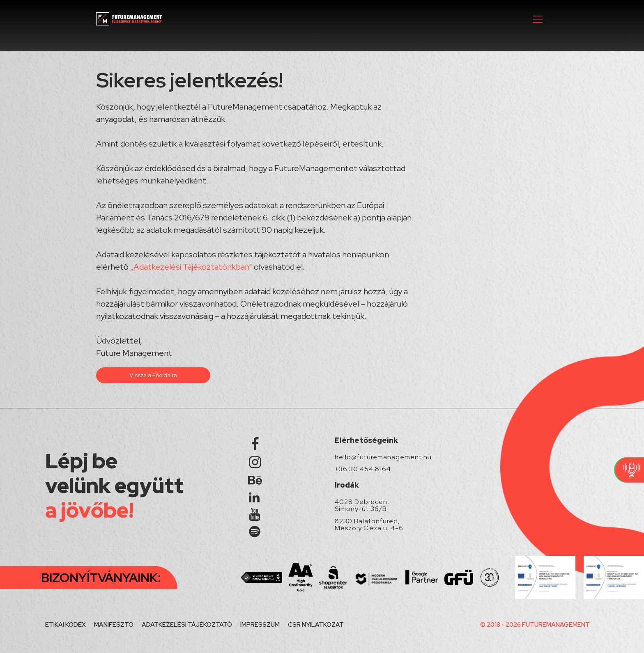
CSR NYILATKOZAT (316, 625)
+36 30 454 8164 (363, 469)
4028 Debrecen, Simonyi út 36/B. (362, 505)
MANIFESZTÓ (114, 625)
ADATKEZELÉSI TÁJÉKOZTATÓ (187, 625)
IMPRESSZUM (260, 625)
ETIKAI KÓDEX (66, 625)
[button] (538, 19)
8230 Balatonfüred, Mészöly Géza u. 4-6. (370, 525)
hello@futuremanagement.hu (383, 457)
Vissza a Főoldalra (153, 375)
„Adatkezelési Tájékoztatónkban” (191, 267)
